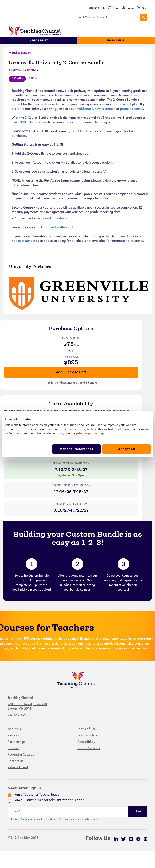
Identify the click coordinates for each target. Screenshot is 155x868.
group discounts (132, 109)
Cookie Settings (89, 748)
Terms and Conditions (52, 219)
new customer (105, 109)
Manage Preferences (76, 449)
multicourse (85, 109)
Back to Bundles (20, 53)
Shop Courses (116, 41)
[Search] (144, 18)
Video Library (39, 41)
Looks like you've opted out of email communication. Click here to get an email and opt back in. (54, 820)
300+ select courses (33, 122)
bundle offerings (60, 228)
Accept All (126, 449)
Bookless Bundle (23, 241)
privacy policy (87, 433)
